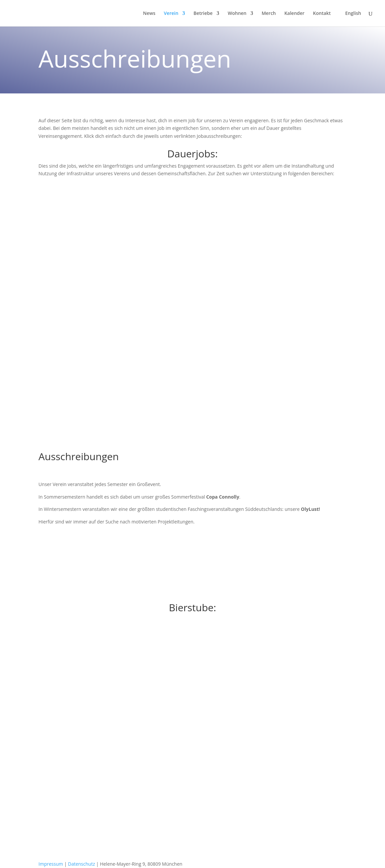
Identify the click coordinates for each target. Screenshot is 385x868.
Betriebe (203, 14)
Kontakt (322, 14)
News (149, 14)
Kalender (294, 14)
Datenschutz (81, 864)
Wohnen (237, 14)
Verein (171, 14)
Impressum (51, 864)
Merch (269, 14)
